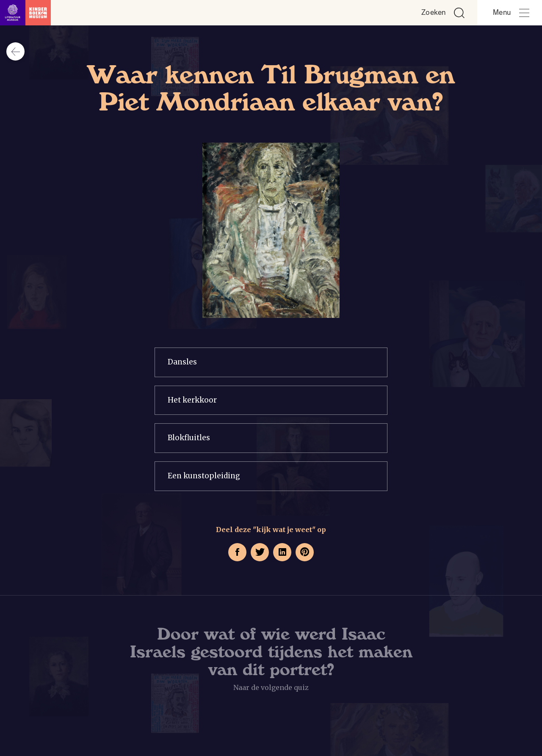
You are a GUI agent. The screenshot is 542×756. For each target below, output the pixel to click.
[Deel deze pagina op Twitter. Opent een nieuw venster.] (260, 552)
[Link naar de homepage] (25, 13)
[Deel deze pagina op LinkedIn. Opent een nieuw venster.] (282, 552)
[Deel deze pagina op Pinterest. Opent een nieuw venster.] (305, 552)
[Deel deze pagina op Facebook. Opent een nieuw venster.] (237, 552)
